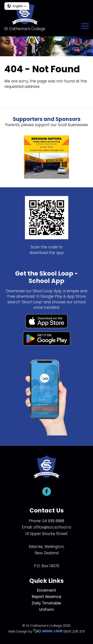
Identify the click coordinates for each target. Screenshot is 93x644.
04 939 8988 (53, 521)
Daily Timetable (46, 603)
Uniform (47, 610)
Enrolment (46, 590)
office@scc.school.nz (52, 527)
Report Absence (47, 597)
